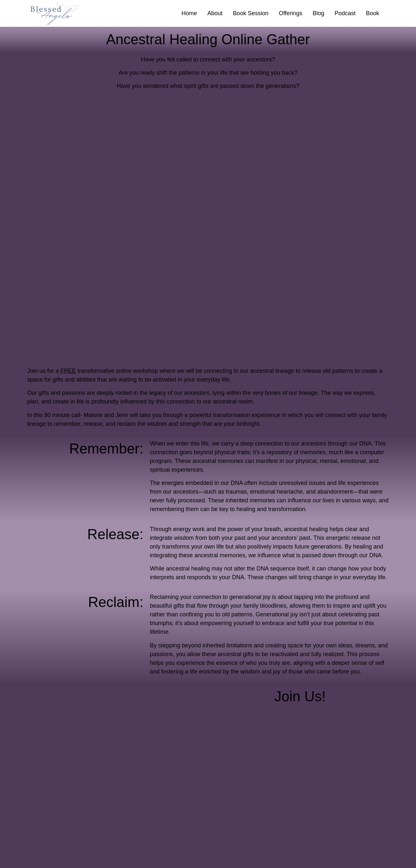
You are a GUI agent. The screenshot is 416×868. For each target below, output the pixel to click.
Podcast (345, 13)
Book (373, 13)
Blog (318, 13)
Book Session (251, 13)
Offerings (291, 13)
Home (189, 13)
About (215, 13)
